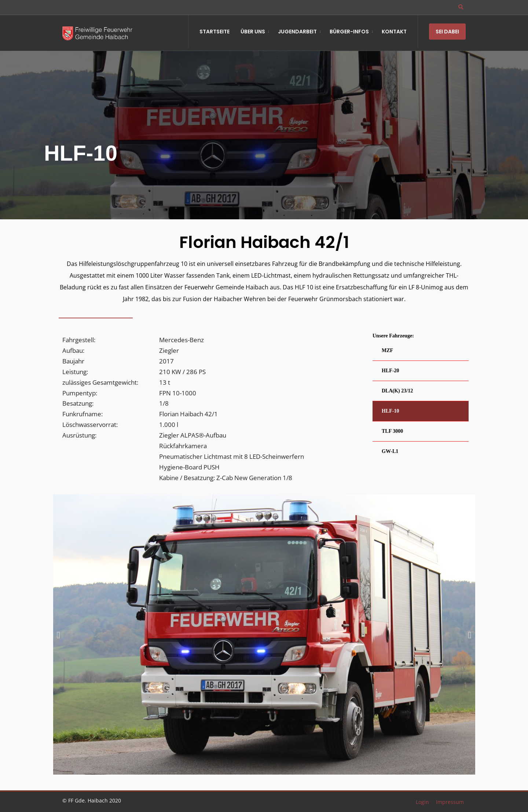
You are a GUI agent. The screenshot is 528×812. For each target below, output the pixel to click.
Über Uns (253, 32)
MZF (387, 350)
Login (422, 802)
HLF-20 (390, 371)
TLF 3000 (392, 431)
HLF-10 (390, 411)
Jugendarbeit (297, 32)
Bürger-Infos (349, 32)
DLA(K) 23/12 (397, 391)
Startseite (214, 32)
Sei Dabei (447, 32)
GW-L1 (390, 451)
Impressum (450, 802)
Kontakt (394, 32)
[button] (58, 635)
